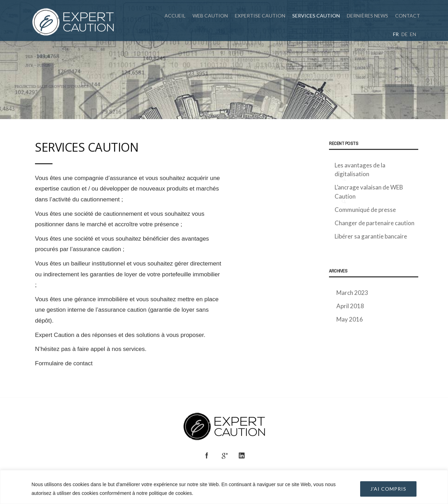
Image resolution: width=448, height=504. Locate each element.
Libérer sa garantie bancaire (371, 236)
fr (396, 34)
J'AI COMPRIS (388, 489)
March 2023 (352, 293)
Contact (408, 16)
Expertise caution (260, 16)
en (413, 34)
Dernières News (367, 16)
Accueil (175, 16)
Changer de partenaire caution (374, 223)
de (405, 34)
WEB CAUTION (210, 16)
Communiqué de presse (365, 210)
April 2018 (350, 306)
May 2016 (350, 319)
